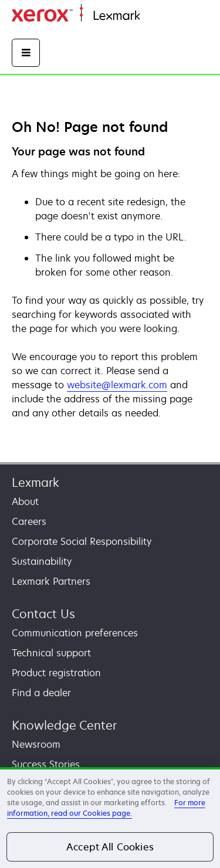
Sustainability (42, 561)
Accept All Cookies (110, 847)
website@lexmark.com (117, 385)
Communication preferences (75, 633)
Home (151, 16)
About (25, 501)
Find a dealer (41, 693)
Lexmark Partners (51, 581)
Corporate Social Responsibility (82, 541)
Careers (29, 521)
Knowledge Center (64, 725)
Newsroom (36, 744)
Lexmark (35, 482)
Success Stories (46, 764)
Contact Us (43, 614)
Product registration (56, 673)
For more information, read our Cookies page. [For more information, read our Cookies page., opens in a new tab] (106, 808)
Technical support (51, 653)
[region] (110, 818)
